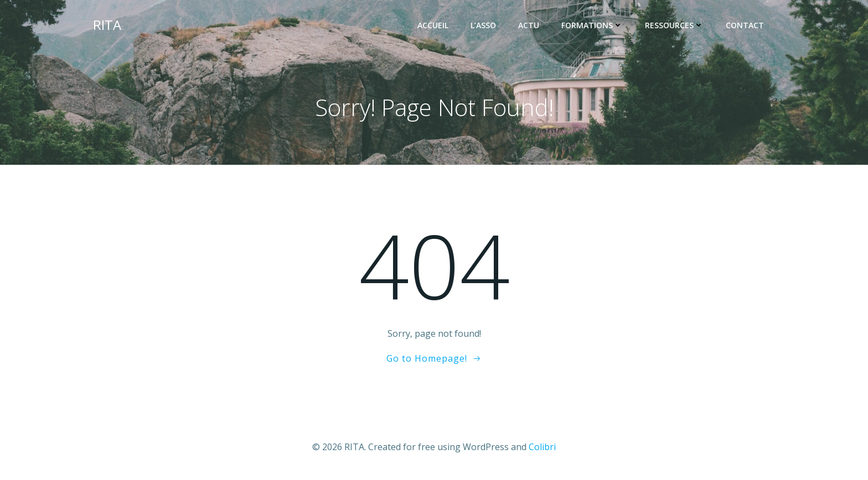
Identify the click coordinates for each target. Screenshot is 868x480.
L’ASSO (483, 25)
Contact (745, 25)
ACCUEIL (433, 25)
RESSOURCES (674, 25)
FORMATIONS (592, 25)
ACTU (529, 25)
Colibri (542, 447)
